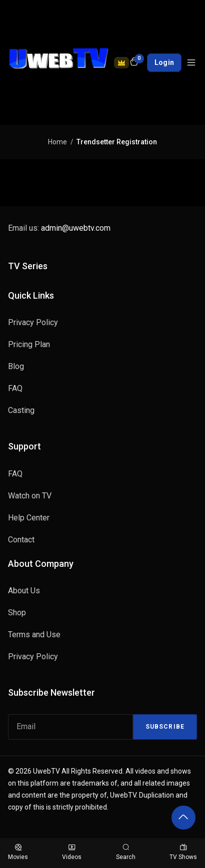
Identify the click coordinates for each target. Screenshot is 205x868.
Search (126, 852)
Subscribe (165, 727)
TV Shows (183, 852)
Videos (72, 852)
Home (57, 142)
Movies (18, 852)
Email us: (59, 228)
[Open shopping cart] (134, 62)
